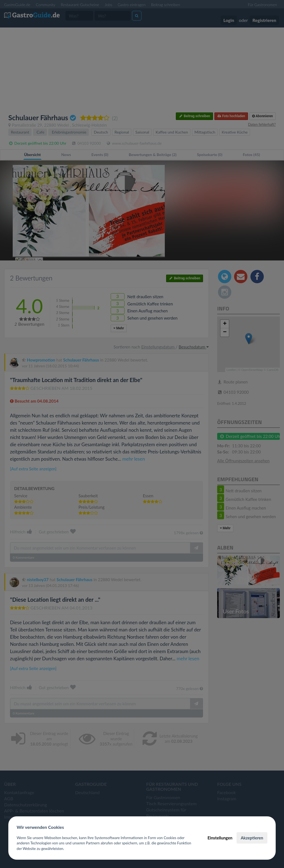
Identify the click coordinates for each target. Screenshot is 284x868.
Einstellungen (220, 838)
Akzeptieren (252, 838)
